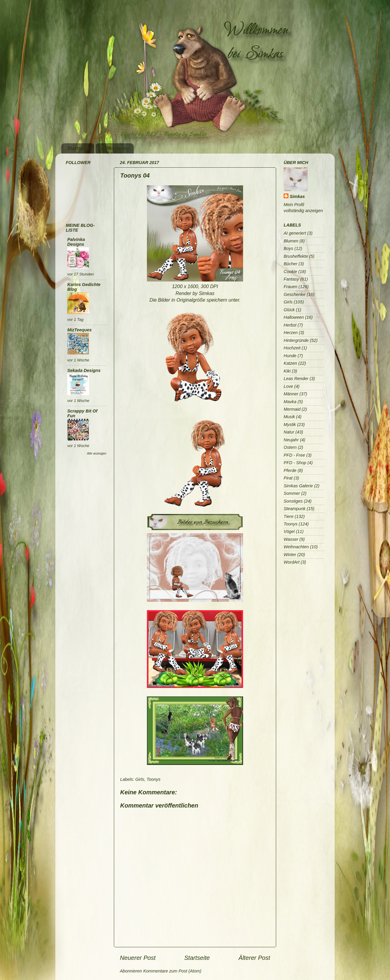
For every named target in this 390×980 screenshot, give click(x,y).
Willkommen (114, 148)
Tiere (289, 516)
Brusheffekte (296, 256)
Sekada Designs (84, 370)
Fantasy (291, 279)
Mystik (290, 425)
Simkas (297, 196)
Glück (289, 310)
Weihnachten (296, 547)
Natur (289, 432)
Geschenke (295, 294)
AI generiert (295, 233)
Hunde (290, 356)
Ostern (290, 447)
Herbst (290, 325)
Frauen (291, 287)
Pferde (290, 470)
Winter (290, 555)
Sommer (292, 493)
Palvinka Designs (76, 242)
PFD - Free (294, 455)
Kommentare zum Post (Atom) (172, 971)
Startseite (78, 148)
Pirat (288, 478)
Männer (291, 394)
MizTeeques (79, 330)
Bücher (291, 264)
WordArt (292, 562)
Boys (288, 248)
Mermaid (292, 409)
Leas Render (296, 379)
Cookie (290, 272)
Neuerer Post (138, 958)
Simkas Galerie (298, 486)
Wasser (291, 539)
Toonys (154, 779)
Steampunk (295, 509)
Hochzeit (292, 348)
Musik (289, 417)
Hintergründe (296, 340)
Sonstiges (293, 501)
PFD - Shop (295, 463)
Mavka (290, 402)
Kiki (287, 371)
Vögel (289, 531)
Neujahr (291, 440)
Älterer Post (254, 958)
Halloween (294, 317)
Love (288, 386)
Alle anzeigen (97, 453)
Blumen (291, 241)
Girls (140, 779)
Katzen (290, 363)
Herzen (291, 333)
